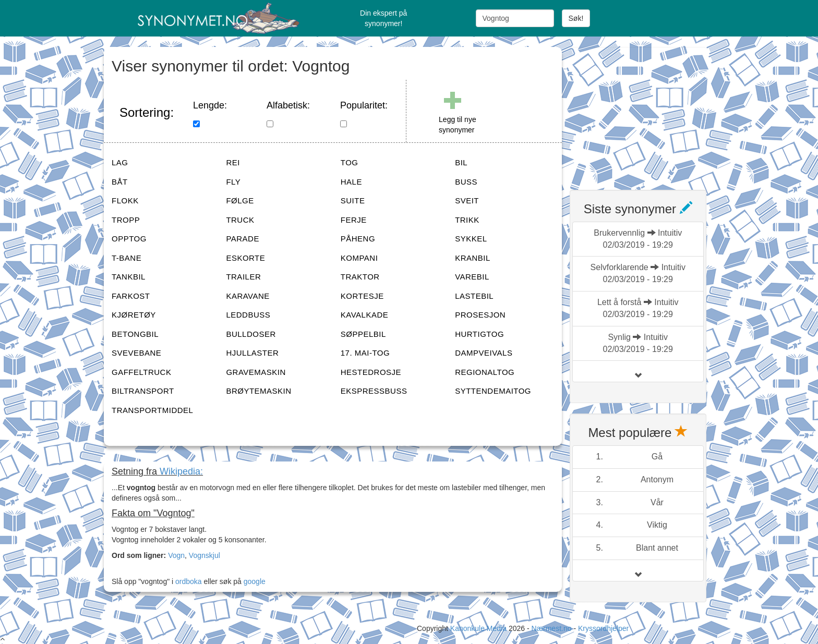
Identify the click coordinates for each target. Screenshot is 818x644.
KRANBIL (473, 258)
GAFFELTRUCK (141, 372)
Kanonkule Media (479, 628)
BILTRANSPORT (143, 391)
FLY (233, 182)
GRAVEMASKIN (256, 372)
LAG (120, 162)
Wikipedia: (181, 471)
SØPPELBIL (363, 334)
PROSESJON (480, 315)
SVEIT (467, 201)
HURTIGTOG (479, 334)
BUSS (466, 182)
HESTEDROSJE (371, 372)
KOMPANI (359, 258)
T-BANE (127, 258)
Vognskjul (204, 555)
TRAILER (243, 277)
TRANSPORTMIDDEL (152, 410)
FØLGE (240, 201)
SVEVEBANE (136, 353)
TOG (350, 162)
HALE (351, 182)
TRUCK (240, 220)
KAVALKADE (364, 315)
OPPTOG (129, 239)
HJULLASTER (252, 353)
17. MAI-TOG (365, 353)
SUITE (353, 201)
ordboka (187, 581)
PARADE (243, 239)
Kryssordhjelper (603, 628)
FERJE (354, 220)
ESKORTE (245, 258)
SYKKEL (471, 239)
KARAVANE (248, 296)
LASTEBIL (474, 296)
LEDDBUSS (248, 315)
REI (233, 162)
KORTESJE (362, 296)
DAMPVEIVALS (484, 353)
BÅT (120, 182)
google (255, 581)
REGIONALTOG (485, 372)
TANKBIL (129, 277)
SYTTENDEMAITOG (493, 391)
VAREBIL (472, 277)
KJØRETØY (134, 315)
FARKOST (131, 296)
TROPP (126, 220)
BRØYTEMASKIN (258, 391)
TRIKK (467, 220)
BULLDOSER (251, 334)
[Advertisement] (648, 112)
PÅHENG (358, 239)
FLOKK (125, 201)
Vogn (176, 555)
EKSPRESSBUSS (374, 391)
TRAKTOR (360, 277)
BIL (461, 162)
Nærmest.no (551, 628)
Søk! (576, 18)
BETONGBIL (135, 334)
